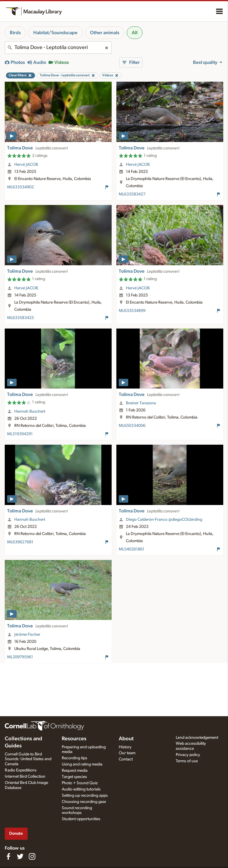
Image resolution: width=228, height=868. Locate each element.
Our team (127, 753)
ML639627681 (20, 542)
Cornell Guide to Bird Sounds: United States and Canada (28, 759)
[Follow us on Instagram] (32, 856)
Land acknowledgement (197, 738)
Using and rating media (82, 764)
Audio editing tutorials (81, 789)
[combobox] (58, 48)
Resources (74, 739)
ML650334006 (132, 426)
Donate (16, 833)
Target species (74, 777)
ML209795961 (20, 657)
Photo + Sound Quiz (80, 783)
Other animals (105, 33)
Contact (126, 759)
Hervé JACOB (26, 165)
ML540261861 (132, 549)
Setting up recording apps (85, 796)
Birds (15, 33)
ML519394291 (20, 434)
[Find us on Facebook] (8, 856)
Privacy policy (188, 755)
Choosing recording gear (84, 802)
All (135, 33)
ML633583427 (132, 194)
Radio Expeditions (21, 770)
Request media (75, 771)
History (125, 747)
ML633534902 (20, 187)
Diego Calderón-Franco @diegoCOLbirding (164, 520)
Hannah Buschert (30, 411)
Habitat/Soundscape (55, 33)
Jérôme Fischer (27, 635)
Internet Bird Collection (25, 777)
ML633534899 (132, 311)
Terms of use (187, 761)
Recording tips (75, 758)
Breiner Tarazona (141, 403)
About (126, 739)
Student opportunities (81, 819)
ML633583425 (20, 318)
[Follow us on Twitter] (20, 856)
